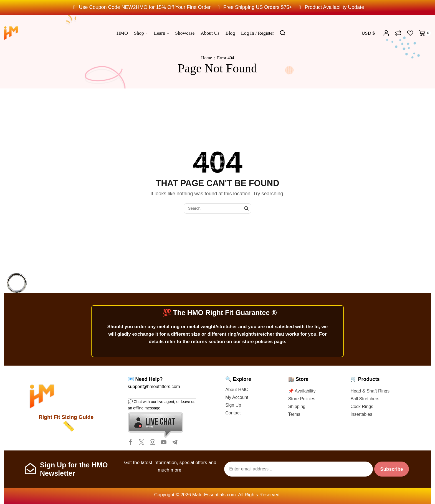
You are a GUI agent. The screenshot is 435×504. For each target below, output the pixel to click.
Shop (141, 33)
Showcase (185, 33)
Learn (162, 33)
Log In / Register (258, 33)
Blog (230, 33)
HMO (122, 33)
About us (210, 33)
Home (207, 58)
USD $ (368, 33)
